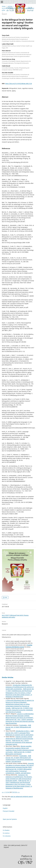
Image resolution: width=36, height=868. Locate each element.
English (5, 808)
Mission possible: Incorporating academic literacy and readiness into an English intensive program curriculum (20, 749)
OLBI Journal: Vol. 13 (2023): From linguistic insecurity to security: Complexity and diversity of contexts (19, 710)
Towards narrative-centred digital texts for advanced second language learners (19, 739)
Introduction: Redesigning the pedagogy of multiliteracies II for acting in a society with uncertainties (20, 687)
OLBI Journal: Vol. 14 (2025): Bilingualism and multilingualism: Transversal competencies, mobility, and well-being (19, 759)
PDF (6, 597)
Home (4, 6)
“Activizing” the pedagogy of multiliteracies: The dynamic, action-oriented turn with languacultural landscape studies (19, 778)
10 (16, 792)
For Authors (6, 833)
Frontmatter (23, 725)
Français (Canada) (9, 811)
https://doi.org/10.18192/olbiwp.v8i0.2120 (19, 84)
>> (19, 792)
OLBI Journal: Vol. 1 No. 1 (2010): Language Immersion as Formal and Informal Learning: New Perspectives (20, 721)
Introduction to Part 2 (23, 731)
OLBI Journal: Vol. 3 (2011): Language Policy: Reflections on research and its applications (20, 733)
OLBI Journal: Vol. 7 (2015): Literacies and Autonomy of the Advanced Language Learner (19, 742)
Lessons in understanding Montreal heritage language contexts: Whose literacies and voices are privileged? (20, 716)
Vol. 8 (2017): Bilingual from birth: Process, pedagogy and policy (18, 9)
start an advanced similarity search (22, 796)
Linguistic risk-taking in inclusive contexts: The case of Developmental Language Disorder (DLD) (20, 765)
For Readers (6, 830)
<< (3, 792)
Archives (10, 6)
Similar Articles (8, 677)
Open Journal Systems (10, 819)
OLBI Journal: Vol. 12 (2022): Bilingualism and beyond (18, 727)
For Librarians (7, 836)
